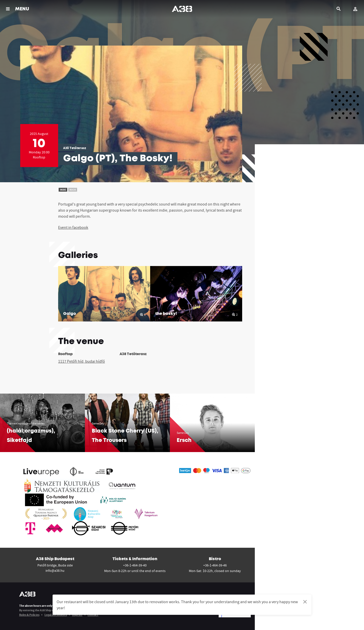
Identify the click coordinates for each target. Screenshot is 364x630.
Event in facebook (73, 227)
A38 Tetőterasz (75, 148)
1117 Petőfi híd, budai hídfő (82, 361)
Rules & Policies (29, 615)
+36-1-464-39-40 (135, 565)
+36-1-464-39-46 (215, 565)
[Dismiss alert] (305, 602)
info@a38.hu (55, 571)
